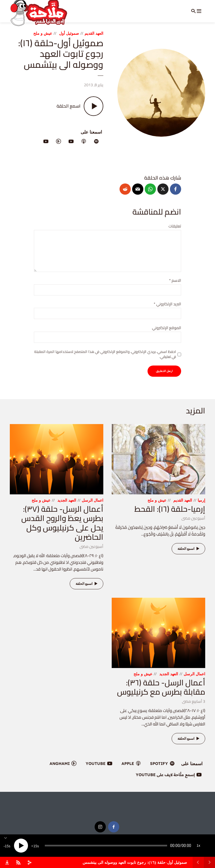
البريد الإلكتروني (167, 304)
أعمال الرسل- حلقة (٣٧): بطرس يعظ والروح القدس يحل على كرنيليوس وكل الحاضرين (62, 523)
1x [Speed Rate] (198, 846)
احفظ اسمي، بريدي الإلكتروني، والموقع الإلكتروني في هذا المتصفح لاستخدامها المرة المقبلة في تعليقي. (105, 354)
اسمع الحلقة (189, 549)
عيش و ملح (43, 33)
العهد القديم (94, 33)
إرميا (201, 500)
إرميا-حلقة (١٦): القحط (170, 509)
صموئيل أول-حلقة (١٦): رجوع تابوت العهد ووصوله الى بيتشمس (135, 862)
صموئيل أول (69, 33)
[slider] (106, 846)
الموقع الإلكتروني (167, 328)
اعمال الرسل (93, 500)
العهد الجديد (67, 500)
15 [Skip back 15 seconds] (7, 846)
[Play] (21, 846)
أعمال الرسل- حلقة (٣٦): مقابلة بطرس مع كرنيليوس (161, 687)
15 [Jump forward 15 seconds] (35, 846)
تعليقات (175, 226)
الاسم (175, 281)
